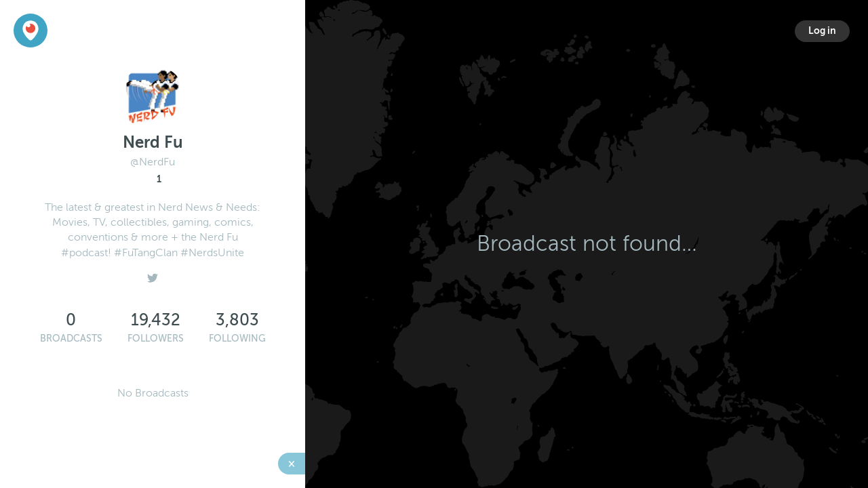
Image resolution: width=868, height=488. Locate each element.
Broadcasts (71, 339)
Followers (156, 339)
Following (237, 339)
